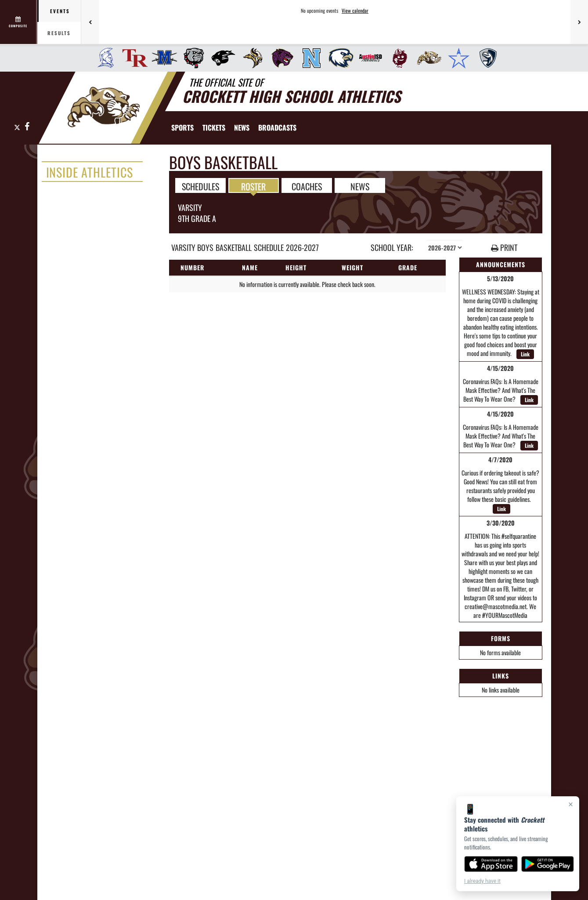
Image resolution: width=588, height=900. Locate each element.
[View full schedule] (19, 22)
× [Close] (571, 804)
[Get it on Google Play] (548, 864)
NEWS (360, 186)
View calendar (355, 11)
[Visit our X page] (17, 127)
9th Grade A (197, 218)
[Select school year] (445, 247)
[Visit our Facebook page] (27, 127)
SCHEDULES (200, 186)
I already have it (482, 881)
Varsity (190, 207)
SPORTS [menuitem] (182, 127)
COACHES (307, 186)
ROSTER (253, 186)
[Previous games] (90, 22)
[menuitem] (103, 58)
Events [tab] (60, 11)
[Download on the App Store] (491, 864)
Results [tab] (59, 33)
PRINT (504, 248)
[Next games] (579, 22)
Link (525, 354)
